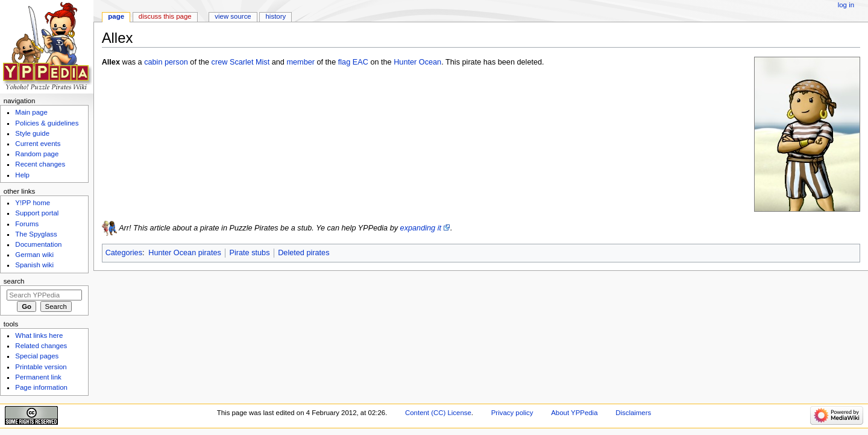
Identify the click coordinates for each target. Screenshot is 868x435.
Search (14, 281)
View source (233, 16)
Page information (41, 387)
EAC (360, 62)
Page (116, 16)
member (300, 62)
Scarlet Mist (250, 62)
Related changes (41, 346)
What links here (39, 335)
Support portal (37, 213)
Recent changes (40, 164)
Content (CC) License (438, 413)
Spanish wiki (34, 265)
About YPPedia (574, 413)
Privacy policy (512, 413)
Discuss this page (165, 16)
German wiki (34, 255)
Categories (124, 253)
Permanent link (38, 377)
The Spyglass (36, 234)
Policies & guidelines (47, 123)
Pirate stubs (250, 253)
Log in (846, 5)
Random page (37, 154)
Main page (31, 112)
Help (22, 175)
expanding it (421, 228)
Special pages (37, 356)
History (276, 16)
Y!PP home (33, 203)
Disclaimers (633, 413)
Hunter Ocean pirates (185, 253)
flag (344, 62)
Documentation (38, 244)
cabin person (166, 62)
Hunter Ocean (417, 62)
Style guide (32, 133)
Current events (38, 144)
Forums (27, 224)
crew (220, 62)
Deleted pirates (303, 253)
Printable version (41, 367)
